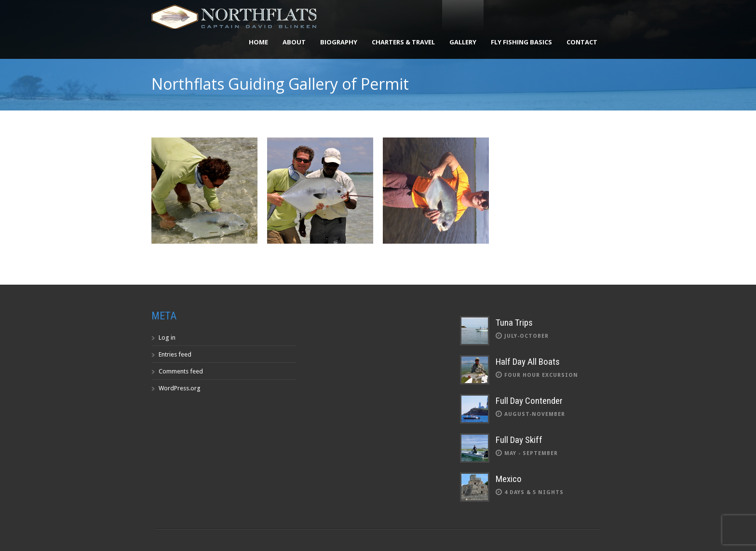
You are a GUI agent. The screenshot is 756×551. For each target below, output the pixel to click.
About (294, 42)
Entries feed (175, 354)
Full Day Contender (529, 401)
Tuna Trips (514, 323)
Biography (339, 42)
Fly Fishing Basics (521, 42)
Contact (582, 42)
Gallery (463, 42)
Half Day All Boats (528, 362)
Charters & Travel (403, 42)
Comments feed (181, 371)
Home (258, 42)
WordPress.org (180, 388)
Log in (167, 337)
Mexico (509, 479)
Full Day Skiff (519, 440)
